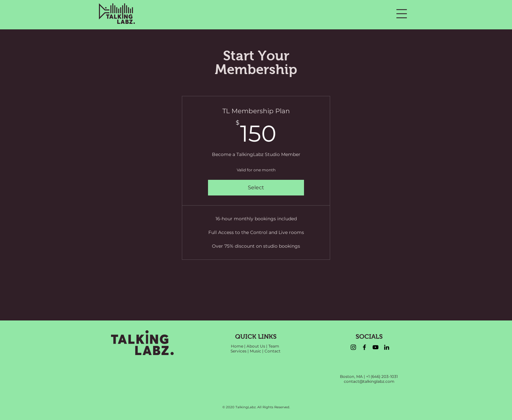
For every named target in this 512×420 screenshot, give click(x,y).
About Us (256, 346)
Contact (272, 351)
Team (274, 346)
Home (237, 346)
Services (239, 351)
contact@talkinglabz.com (369, 381)
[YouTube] (376, 347)
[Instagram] (353, 347)
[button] (402, 14)
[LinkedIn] (387, 347)
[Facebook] (364, 347)
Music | (257, 351)
